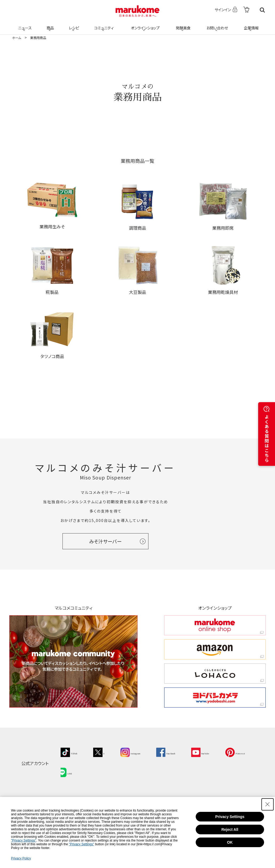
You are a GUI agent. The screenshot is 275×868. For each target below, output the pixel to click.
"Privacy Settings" (24, 840)
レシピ (73, 25)
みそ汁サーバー (105, 541)
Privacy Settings (230, 817)
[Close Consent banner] (268, 804)
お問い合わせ (216, 25)
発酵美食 (182, 25)
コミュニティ (103, 25)
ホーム (17, 38)
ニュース (24, 25)
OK (230, 842)
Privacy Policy (21, 858)
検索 (262, 10)
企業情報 (250, 25)
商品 (50, 25)
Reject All (230, 829)
